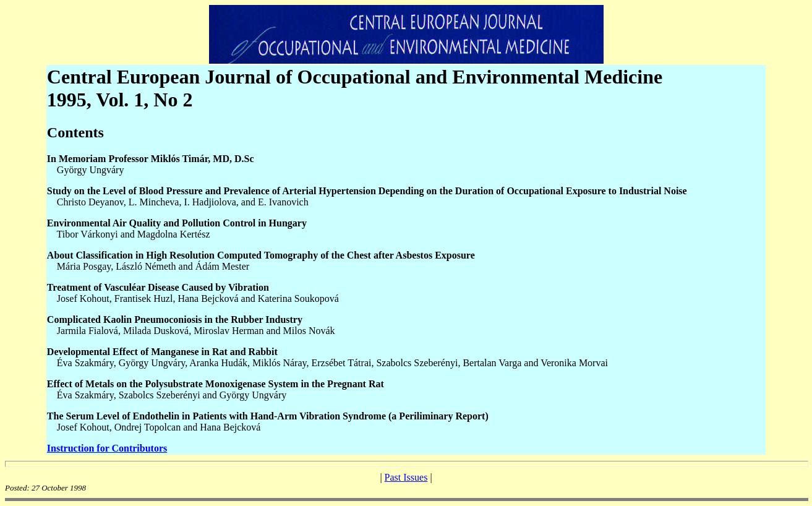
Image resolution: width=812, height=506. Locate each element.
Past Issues (406, 477)
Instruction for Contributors (107, 448)
